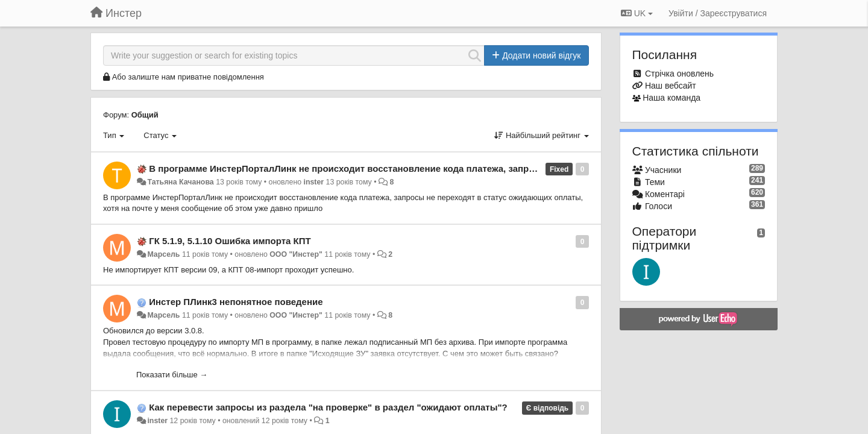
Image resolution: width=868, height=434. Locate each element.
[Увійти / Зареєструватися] (718, 13)
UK (637, 13)
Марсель (163, 254)
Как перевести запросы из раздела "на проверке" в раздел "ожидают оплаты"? (328, 407)
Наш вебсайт (671, 86)
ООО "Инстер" (296, 254)
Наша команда (671, 98)
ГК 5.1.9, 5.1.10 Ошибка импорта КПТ (230, 241)
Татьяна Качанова (180, 182)
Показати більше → (172, 375)
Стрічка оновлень (679, 74)
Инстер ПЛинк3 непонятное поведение (236, 302)
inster (314, 182)
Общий (145, 115)
